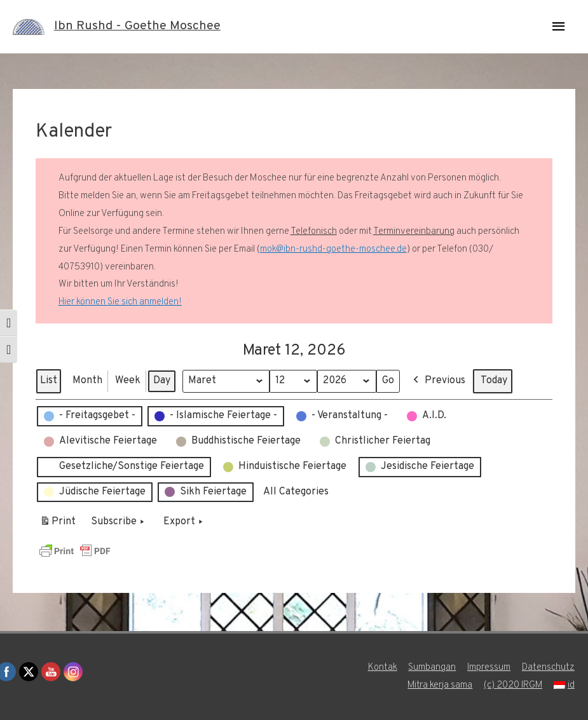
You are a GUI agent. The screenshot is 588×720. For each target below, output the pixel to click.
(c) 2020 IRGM (513, 685)
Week (128, 381)
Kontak (382, 668)
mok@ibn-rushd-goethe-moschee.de (333, 249)
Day (162, 381)
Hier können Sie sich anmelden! (120, 302)
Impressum (489, 668)
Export (184, 522)
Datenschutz (549, 668)
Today (495, 381)
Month (87, 381)
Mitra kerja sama (439, 685)
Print (58, 524)
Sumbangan (432, 668)
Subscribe (119, 522)
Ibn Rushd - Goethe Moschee (137, 27)
